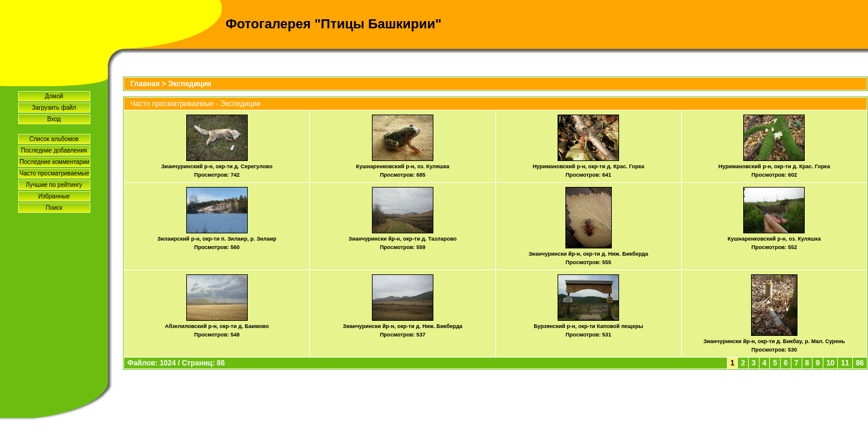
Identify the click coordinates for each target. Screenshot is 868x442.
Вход (54, 119)
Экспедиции (190, 84)
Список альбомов (54, 139)
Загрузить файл (54, 108)
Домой (54, 96)
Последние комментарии (55, 162)
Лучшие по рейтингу (54, 185)
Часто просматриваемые (55, 173)
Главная (145, 84)
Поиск (54, 208)
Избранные (54, 196)
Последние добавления (54, 150)
